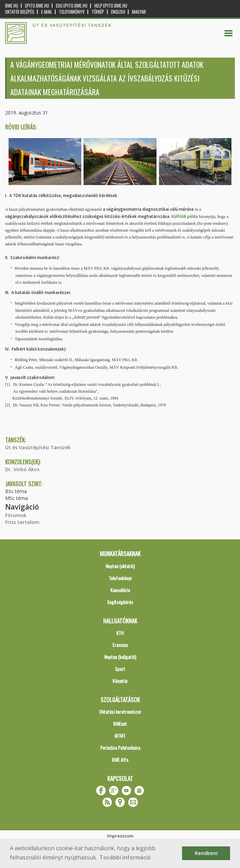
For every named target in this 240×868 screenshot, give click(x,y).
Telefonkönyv (72, 12)
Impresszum (120, 836)
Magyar (139, 12)
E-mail (47, 12)
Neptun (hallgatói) (120, 657)
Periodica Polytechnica (120, 748)
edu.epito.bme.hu (72, 6)
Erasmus (120, 645)
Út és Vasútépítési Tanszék (38, 447)
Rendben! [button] (206, 853)
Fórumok (16, 515)
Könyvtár (120, 681)
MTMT (120, 736)
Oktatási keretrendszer (120, 712)
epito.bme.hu (37, 6)
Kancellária (120, 590)
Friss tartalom (22, 522)
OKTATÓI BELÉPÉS (20, 12)
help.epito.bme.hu (111, 6)
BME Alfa (120, 760)
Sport (120, 669)
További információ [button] (125, 857)
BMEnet (120, 724)
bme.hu (12, 6)
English (118, 12)
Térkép (98, 12)
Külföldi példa (185, 216)
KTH (120, 633)
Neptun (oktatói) (120, 566)
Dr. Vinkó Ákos (22, 469)
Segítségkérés (120, 602)
